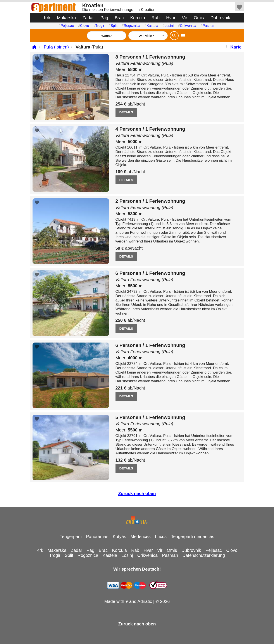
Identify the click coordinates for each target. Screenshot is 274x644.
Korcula (138, 18)
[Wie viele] (148, 36)
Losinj (169, 26)
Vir (184, 18)
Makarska (66, 18)
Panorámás (97, 537)
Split (114, 26)
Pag (104, 18)
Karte (236, 47)
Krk (47, 18)
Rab (156, 18)
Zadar (88, 18)
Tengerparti (71, 537)
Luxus (161, 537)
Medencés (140, 537)
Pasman (209, 26)
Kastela (152, 26)
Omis (199, 18)
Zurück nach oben (137, 493)
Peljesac (67, 26)
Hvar (171, 18)
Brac (119, 18)
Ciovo (85, 26)
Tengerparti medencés (193, 537)
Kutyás (119, 537)
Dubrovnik (220, 18)
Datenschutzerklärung (204, 555)
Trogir (100, 26)
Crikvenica (188, 26)
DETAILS (126, 112)
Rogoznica (132, 26)
